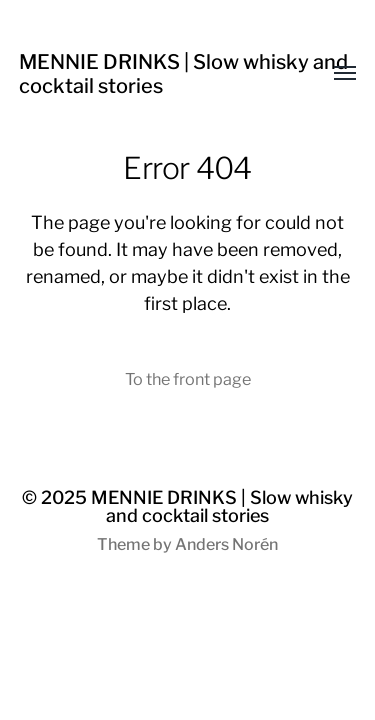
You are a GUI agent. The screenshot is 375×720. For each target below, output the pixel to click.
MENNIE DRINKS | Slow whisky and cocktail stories (222, 506)
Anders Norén (226, 544)
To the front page (188, 379)
